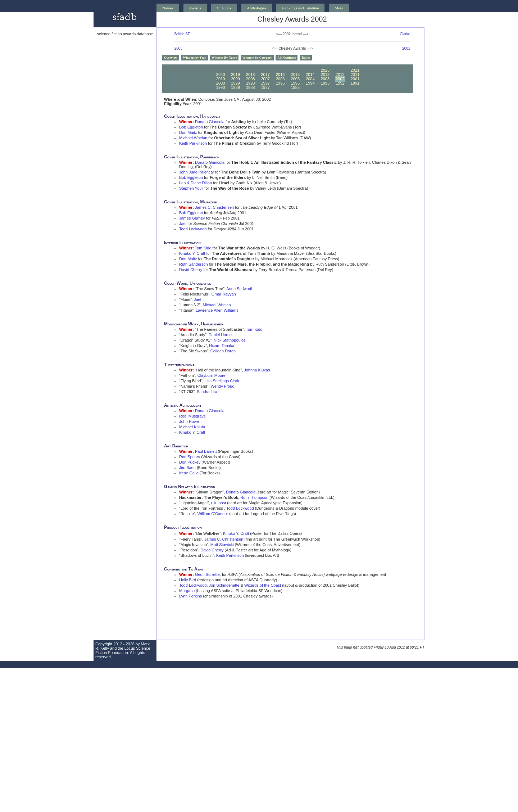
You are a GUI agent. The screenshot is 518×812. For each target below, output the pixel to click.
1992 (340, 83)
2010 (221, 79)
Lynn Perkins (190, 596)
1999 (235, 83)
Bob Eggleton (191, 127)
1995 (295, 83)
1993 (325, 83)
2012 (340, 75)
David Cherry (191, 270)
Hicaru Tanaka (222, 346)
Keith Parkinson (193, 143)
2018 (250, 75)
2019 (235, 75)
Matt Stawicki (222, 545)
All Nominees (287, 58)
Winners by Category (257, 58)
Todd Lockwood (193, 229)
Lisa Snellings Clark (222, 381)
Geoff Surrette (207, 574)
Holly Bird (188, 580)
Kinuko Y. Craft (192, 253)
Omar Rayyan (224, 294)
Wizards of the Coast (263, 585)
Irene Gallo (189, 473)
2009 (235, 79)
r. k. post (219, 503)
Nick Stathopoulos (230, 340)
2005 (295, 79)
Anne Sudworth (240, 289)
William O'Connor (213, 514)
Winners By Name (224, 58)
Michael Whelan (193, 138)
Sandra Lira (207, 392)
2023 (325, 70)
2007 (265, 79)
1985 (295, 87)
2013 (325, 75)
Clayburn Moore (212, 375)
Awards (195, 8)
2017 (265, 75)
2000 (221, 83)
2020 (221, 75)
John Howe (189, 421)
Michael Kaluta (192, 427)
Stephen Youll (191, 188)
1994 (310, 83)
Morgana (187, 591)
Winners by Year (194, 58)
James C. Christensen (214, 207)
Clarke (405, 34)
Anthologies (257, 8)
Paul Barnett (206, 451)
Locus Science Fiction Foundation (123, 650)
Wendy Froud (223, 386)
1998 (250, 83)
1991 (355, 83)
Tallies (306, 58)
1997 (265, 83)
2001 (406, 48)
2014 (310, 75)
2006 (280, 79)
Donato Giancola (210, 122)
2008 (250, 79)
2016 (280, 75)
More (339, 8)
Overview (171, 58)
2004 (310, 79)
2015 (295, 75)
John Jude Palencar (197, 172)
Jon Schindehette (224, 585)
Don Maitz (188, 132)
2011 (355, 75)
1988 (250, 87)
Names (168, 8)
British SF (182, 34)
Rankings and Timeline (300, 8)
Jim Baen (187, 468)
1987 (265, 87)
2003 (178, 48)
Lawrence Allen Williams (217, 310)
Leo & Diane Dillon (196, 183)
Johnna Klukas (257, 370)
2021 (355, 70)
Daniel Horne (220, 335)
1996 (280, 83)
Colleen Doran (223, 351)
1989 (235, 87)
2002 (340, 79)
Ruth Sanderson (194, 264)
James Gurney (192, 218)
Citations (224, 8)
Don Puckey (190, 462)
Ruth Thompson (254, 497)
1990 (221, 87)
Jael (183, 224)
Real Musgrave (192, 416)
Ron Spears (190, 457)
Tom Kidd (203, 248)
